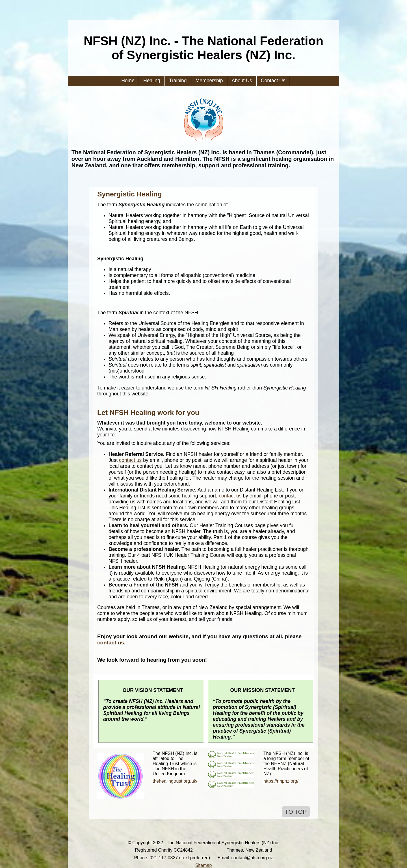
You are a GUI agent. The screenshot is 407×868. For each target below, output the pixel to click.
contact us (130, 460)
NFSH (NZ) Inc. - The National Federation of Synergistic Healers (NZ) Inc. (203, 48)
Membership (209, 81)
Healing (152, 81)
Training (178, 81)
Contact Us (273, 81)
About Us (242, 81)
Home (128, 81)
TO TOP (296, 812)
